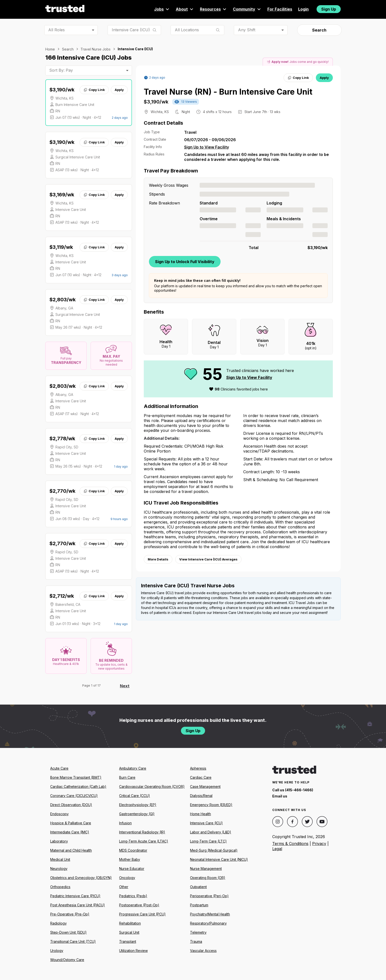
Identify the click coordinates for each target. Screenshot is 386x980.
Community (247, 9)
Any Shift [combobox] (247, 30)
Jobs (162, 9)
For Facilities (280, 9)
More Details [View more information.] (158, 559)
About (185, 9)
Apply (119, 90)
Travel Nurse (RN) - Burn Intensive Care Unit (228, 92)
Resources (213, 9)
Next (125, 686)
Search (319, 30)
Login (303, 9)
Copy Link (94, 90)
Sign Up (329, 9)
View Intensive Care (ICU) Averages (208, 559)
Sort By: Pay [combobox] (61, 70)
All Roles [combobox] (56, 30)
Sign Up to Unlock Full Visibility (185, 262)
